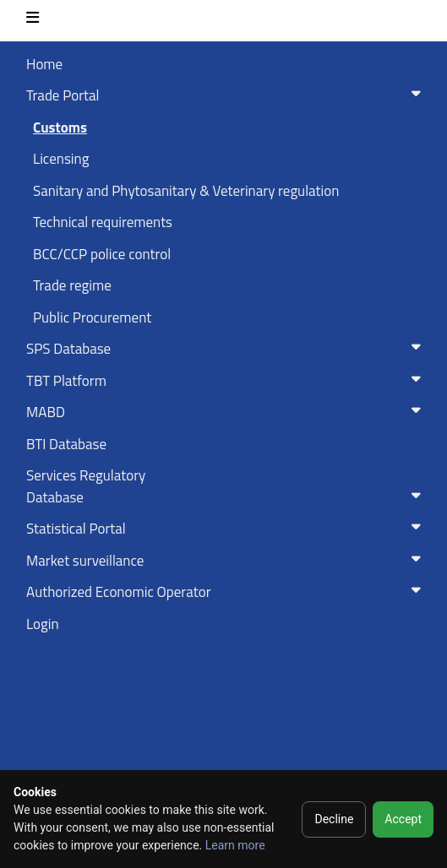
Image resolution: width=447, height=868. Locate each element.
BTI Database (66, 444)
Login (43, 624)
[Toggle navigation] (33, 21)
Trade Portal (227, 95)
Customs (60, 127)
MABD (227, 412)
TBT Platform (227, 381)
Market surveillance (227, 561)
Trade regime (72, 285)
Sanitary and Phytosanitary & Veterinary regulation (186, 191)
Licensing (61, 159)
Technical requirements (103, 222)
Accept (403, 819)
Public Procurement (92, 317)
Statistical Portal (227, 529)
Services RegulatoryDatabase (227, 486)
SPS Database (227, 349)
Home (44, 64)
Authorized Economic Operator (227, 592)
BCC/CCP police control (102, 254)
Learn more (235, 845)
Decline (334, 819)
